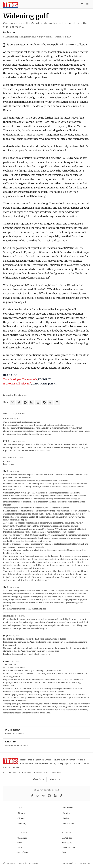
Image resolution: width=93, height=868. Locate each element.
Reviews (67, 818)
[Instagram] (49, 796)
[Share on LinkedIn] (32, 402)
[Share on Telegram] (44, 402)
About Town (68, 824)
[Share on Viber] (51, 402)
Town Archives (69, 847)
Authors (21, 847)
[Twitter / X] (38, 796)
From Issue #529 (49, 37)
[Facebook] (32, 796)
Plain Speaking (21, 395)
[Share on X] (12, 402)
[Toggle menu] (87, 5)
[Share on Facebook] (19, 402)
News (20, 808)
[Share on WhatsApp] (38, 402)
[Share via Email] (57, 402)
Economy (22, 824)
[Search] (82, 5)
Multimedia (68, 808)
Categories (22, 838)
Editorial (21, 813)
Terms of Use (84, 863)
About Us (39, 779)
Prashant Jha (9, 32)
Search (65, 852)
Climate (21, 818)
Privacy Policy (69, 863)
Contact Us (55, 779)
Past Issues (67, 843)
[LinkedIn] (55, 796)
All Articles (67, 838)
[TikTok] (61, 796)
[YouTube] (44, 796)
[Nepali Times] (11, 762)
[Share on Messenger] (25, 402)
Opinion (67, 813)
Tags (20, 843)
